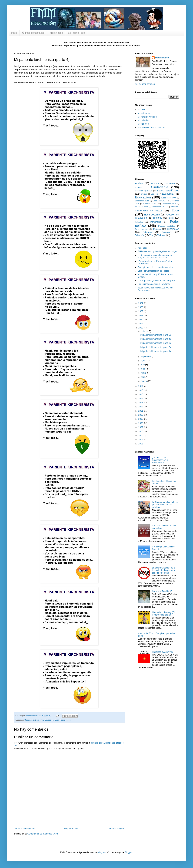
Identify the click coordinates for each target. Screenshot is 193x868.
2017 (141, 386)
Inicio (14, 33)
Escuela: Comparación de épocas (153, 271)
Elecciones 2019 (169, 204)
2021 (141, 315)
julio (143, 365)
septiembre (146, 357)
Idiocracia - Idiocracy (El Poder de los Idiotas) (163, 614)
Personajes (156, 222)
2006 (141, 431)
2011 (141, 411)
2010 (141, 415)
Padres (171, 218)
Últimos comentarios (33, 33)
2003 (141, 444)
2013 (141, 403)
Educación (49, 720)
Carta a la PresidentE (162, 591)
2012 (141, 407)
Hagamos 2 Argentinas (163, 652)
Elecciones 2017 (150, 204)
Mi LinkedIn (143, 120)
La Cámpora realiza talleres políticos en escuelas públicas (165, 505)
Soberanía (147, 232)
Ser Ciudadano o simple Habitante (154, 284)
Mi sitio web (143, 124)
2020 (141, 320)
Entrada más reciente (25, 829)
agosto (144, 361)
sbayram (102, 852)
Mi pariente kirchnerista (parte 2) (156, 347)
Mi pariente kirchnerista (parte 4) (156, 339)
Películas (139, 222)
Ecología (154, 194)
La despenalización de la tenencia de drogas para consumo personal (155, 256)
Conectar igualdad (143, 191)
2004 (141, 440)
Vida (151, 235)
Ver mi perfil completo (145, 84)
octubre (145, 331)
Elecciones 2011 (142, 201)
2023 (141, 307)
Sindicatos (173, 229)
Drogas (144, 194)
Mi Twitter (142, 110)
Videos (161, 235)
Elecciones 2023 (159, 207)
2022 (141, 311)
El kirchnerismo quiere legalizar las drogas (157, 251)
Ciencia (139, 188)
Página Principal (72, 829)
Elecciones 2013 (159, 201)
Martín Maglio (162, 58)
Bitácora (155, 184)
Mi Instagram (144, 113)
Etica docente (152, 215)
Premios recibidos (167, 226)
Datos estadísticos (168, 191)
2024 (141, 303)
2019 (141, 324)
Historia (157, 218)
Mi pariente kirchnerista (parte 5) (156, 335)
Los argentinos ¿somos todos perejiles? (156, 281)
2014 (141, 399)
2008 (141, 423)
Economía (39, 720)
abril (143, 377)
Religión (157, 229)
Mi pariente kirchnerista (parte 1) (156, 351)
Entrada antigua (116, 829)
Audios (139, 183)
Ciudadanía (29, 720)
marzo (144, 381)
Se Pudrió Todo (76, 33)
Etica (57, 720)
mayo (144, 373)
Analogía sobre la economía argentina (156, 267)
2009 (141, 419)
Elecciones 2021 (142, 207)
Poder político (66, 720)
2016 (141, 390)
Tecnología (167, 232)
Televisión (140, 235)
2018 (141, 328)
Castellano (170, 184)
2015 (141, 394)
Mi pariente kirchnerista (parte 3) (156, 343)
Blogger (129, 852)
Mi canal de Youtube (147, 117)
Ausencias (143, 248)
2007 (141, 427)
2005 (141, 435)
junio (143, 369)
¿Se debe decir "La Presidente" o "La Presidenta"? (161, 460)
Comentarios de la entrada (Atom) (43, 834)
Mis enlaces (56, 33)
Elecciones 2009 (169, 198)
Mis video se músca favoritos (151, 128)
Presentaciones (142, 229)
